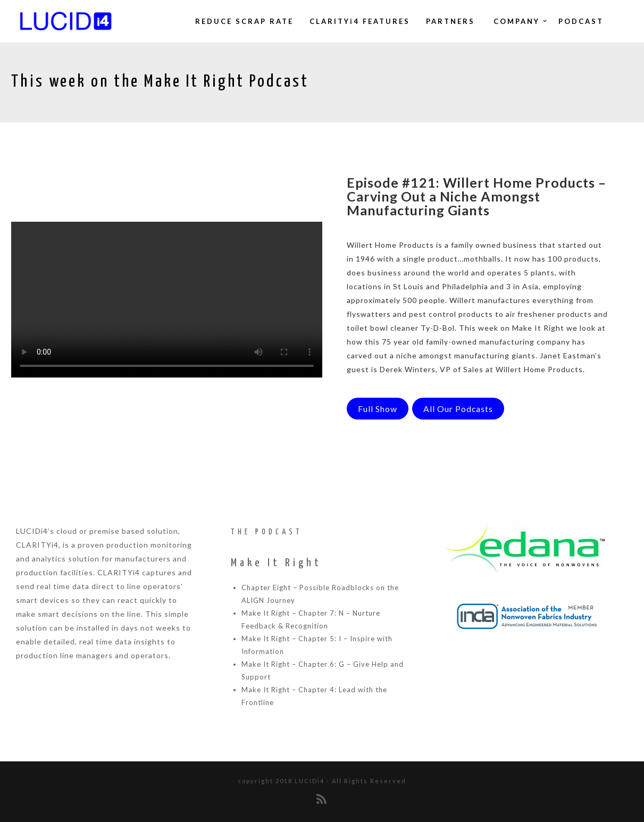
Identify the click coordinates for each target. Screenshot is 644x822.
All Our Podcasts (458, 409)
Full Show (378, 409)
